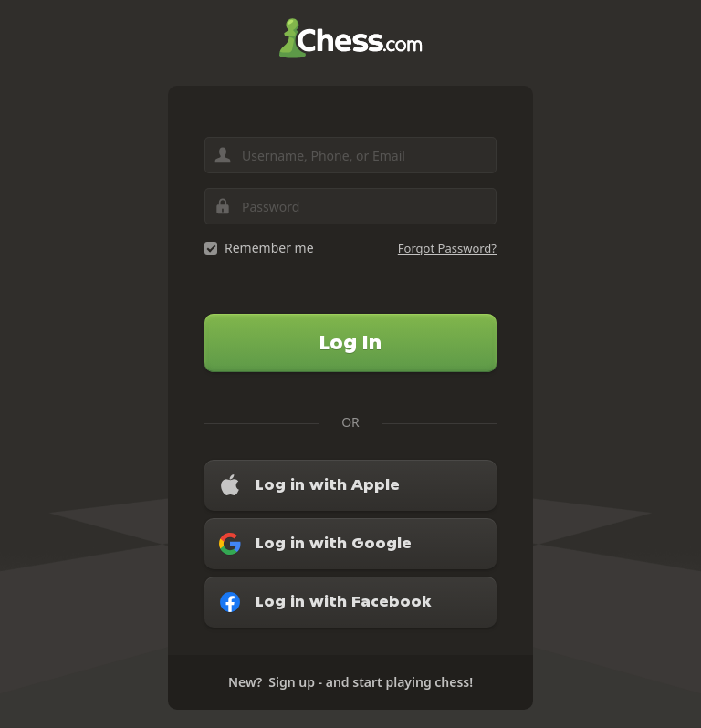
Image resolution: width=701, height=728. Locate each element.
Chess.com (350, 38)
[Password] (350, 206)
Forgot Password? (447, 248)
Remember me (269, 248)
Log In (350, 343)
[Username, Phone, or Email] (350, 155)
